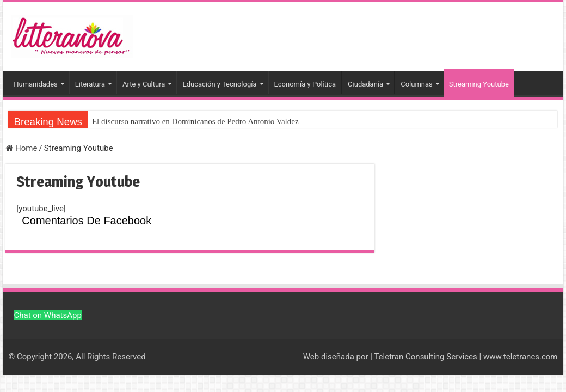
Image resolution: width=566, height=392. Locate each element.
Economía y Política (305, 84)
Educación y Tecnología (219, 84)
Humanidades (36, 84)
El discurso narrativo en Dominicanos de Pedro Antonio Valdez (195, 121)
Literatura (90, 84)
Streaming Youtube (479, 84)
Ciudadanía (365, 84)
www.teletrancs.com (521, 357)
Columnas (417, 84)
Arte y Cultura (144, 84)
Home (21, 148)
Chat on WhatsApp (48, 315)
